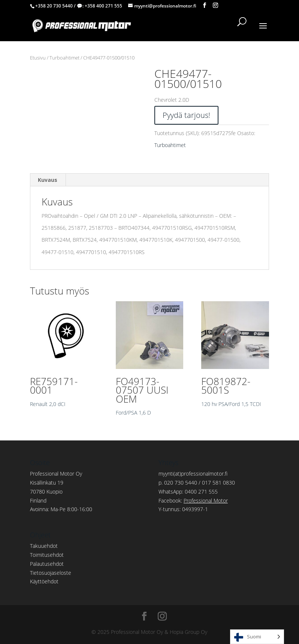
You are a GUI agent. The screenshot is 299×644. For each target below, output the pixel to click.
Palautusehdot (47, 564)
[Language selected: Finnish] (257, 637)
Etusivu (38, 58)
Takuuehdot (44, 546)
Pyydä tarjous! (186, 115)
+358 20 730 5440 (54, 6)
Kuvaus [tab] (48, 180)
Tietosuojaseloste (51, 573)
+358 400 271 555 (103, 6)
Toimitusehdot (47, 555)
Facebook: (193, 500)
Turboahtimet (64, 58)
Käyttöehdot (44, 581)
